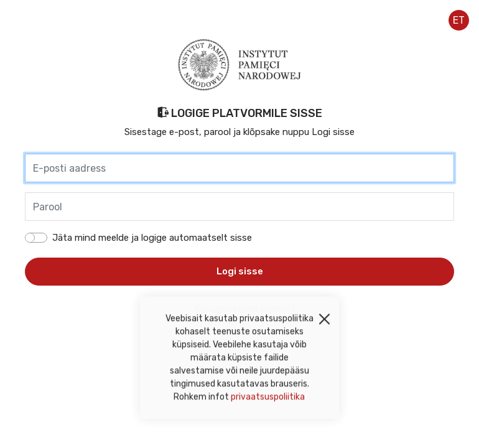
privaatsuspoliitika (268, 399)
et (459, 20)
